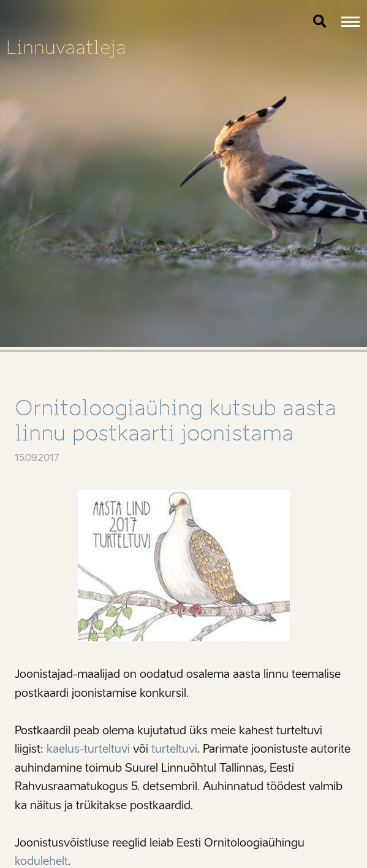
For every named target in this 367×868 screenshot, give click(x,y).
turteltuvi (174, 749)
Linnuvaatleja (66, 48)
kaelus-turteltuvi (88, 749)
